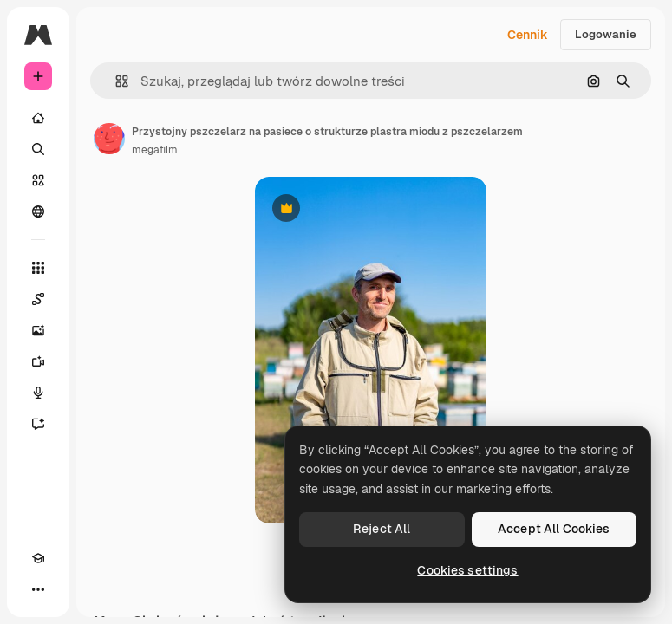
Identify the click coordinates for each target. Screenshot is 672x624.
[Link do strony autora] (109, 139)
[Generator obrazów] (38, 330)
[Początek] (38, 118)
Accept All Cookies (554, 529)
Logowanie (606, 34)
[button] (115, 81)
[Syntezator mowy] (38, 393)
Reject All (382, 529)
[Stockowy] (38, 180)
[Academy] (38, 558)
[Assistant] (38, 424)
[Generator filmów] (38, 361)
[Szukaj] (38, 149)
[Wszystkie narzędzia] (38, 268)
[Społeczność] (38, 211)
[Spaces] (38, 299)
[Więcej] (38, 589)
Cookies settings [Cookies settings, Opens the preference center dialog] (467, 570)
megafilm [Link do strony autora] (155, 150)
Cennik (528, 35)
